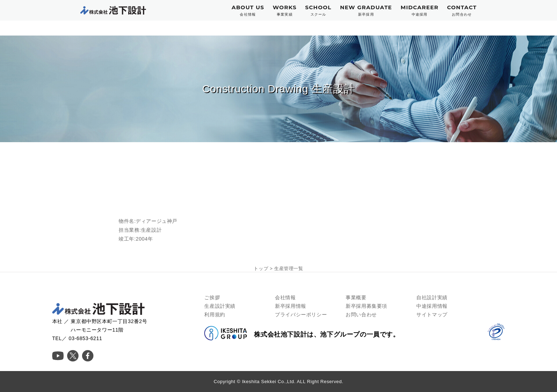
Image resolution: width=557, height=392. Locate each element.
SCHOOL (318, 10)
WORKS (285, 10)
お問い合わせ (361, 315)
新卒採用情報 (291, 306)
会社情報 (285, 297)
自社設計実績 (432, 297)
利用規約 (215, 315)
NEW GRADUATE (366, 10)
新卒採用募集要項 (366, 306)
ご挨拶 (212, 297)
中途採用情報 (432, 306)
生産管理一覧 (289, 269)
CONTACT (462, 10)
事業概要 (356, 297)
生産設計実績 (220, 306)
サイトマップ (432, 315)
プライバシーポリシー (301, 315)
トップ (261, 269)
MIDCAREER (420, 10)
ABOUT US (248, 10)
